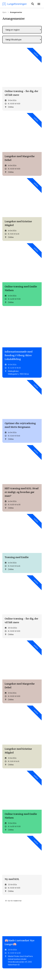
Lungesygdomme (30, 895)
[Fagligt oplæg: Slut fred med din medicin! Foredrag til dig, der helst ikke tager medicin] (22, 689)
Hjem (4, 12)
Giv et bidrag (28, 918)
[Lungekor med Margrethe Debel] (22, 86)
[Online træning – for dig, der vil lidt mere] (22, 60)
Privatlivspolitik (15, 968)
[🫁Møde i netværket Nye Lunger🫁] (22, 406)
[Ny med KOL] (22, 378)
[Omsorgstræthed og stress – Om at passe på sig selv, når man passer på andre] (22, 555)
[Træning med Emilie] (22, 251)
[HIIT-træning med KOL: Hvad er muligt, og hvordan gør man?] (22, 225)
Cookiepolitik (29, 968)
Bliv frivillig (27, 922)
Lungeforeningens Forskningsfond (10, 927)
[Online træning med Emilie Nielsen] (22, 138)
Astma (26, 887)
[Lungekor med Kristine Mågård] (22, 112)
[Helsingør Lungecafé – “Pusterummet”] (22, 475)
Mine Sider (12, 872)
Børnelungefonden (10, 922)
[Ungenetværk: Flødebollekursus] (22, 635)
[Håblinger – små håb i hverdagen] (22, 609)
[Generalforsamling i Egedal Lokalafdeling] (22, 583)
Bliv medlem (13, 857)
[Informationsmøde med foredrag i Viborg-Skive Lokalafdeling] (22, 167)
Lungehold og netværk (11, 898)
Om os (5, 918)
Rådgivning (7, 887)
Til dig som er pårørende (8, 892)
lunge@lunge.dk (15, 848)
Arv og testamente (31, 926)
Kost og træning (9, 883)
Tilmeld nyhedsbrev (31, 883)
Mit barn (26, 891)
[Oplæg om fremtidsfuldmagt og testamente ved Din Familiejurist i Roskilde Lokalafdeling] (22, 441)
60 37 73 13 (11, 843)
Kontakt (5, 913)
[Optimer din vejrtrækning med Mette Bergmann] (22, 197)
